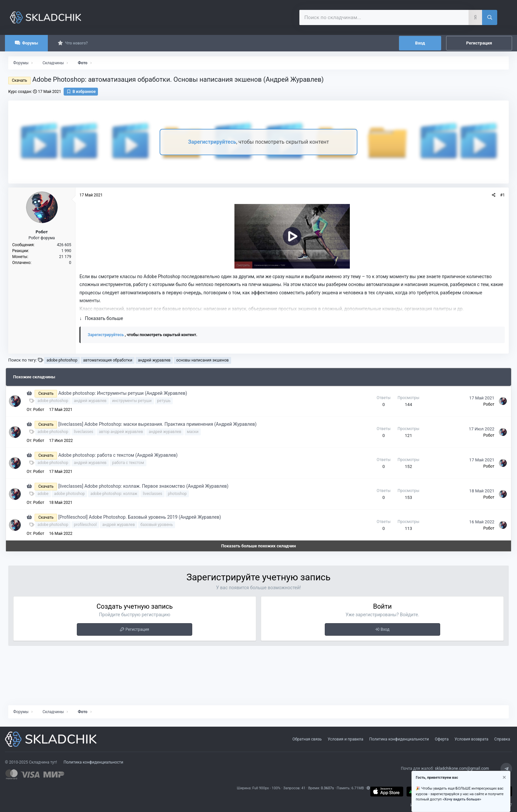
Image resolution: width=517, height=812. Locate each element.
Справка (502, 739)
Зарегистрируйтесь (212, 142)
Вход (385, 629)
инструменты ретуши (135, 401)
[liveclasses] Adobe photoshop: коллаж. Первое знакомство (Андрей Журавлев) (146, 486)
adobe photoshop (62, 360)
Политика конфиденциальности (399, 739)
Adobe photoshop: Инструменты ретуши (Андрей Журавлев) (125, 393)
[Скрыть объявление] (504, 778)
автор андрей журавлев (124, 432)
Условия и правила (346, 739)
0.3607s (327, 788)
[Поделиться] (494, 195)
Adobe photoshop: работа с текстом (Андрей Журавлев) (121, 455)
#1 (502, 195)
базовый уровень (159, 525)
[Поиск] (490, 17)
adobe (46, 494)
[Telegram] (506, 769)
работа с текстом (131, 463)
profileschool (88, 525)
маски (195, 432)
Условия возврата (472, 739)
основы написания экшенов (202, 360)
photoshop (180, 494)
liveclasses (86, 432)
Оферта (442, 739)
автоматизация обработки (108, 360)
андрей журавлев (154, 360)
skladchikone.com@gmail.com (462, 768)
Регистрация (137, 629)
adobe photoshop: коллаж (117, 494)
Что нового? (76, 43)
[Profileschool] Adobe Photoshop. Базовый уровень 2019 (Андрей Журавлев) (142, 517)
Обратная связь (307, 739)
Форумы (30, 43)
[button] (368, 788)
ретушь (167, 401)
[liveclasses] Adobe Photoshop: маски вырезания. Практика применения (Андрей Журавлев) (160, 424)
